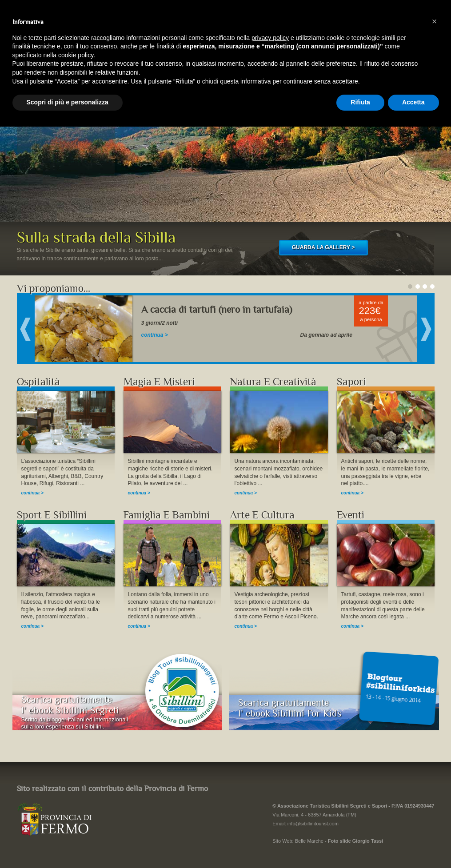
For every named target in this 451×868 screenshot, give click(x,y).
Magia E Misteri (159, 382)
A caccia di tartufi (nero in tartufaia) (217, 310)
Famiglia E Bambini (167, 515)
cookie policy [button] (76, 55)
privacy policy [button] (270, 38)
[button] (435, 21)
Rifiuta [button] (360, 102)
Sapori (351, 382)
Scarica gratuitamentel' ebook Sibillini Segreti (70, 705)
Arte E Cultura (262, 515)
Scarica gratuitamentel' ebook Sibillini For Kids (290, 708)
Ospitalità (38, 382)
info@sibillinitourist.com (313, 824)
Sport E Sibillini (52, 515)
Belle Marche (309, 841)
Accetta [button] (413, 102)
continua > (155, 335)
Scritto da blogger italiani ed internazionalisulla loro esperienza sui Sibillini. (75, 723)
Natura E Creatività (273, 382)
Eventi (351, 515)
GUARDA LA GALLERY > (323, 247)
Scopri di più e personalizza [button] (68, 102)
